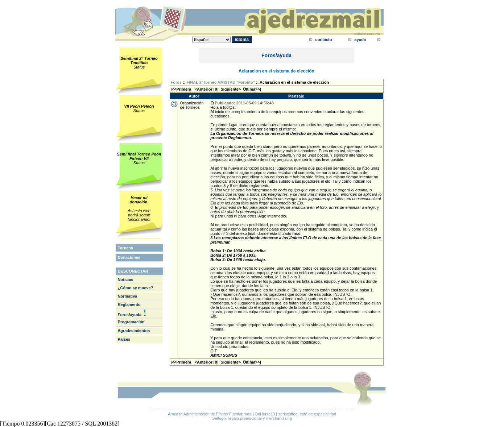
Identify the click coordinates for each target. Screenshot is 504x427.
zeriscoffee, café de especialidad (307, 414)
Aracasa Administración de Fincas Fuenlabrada (210, 414)
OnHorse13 (265, 414)
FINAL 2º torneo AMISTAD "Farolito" (221, 82)
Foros (176, 82)
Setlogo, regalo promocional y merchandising (252, 418)
